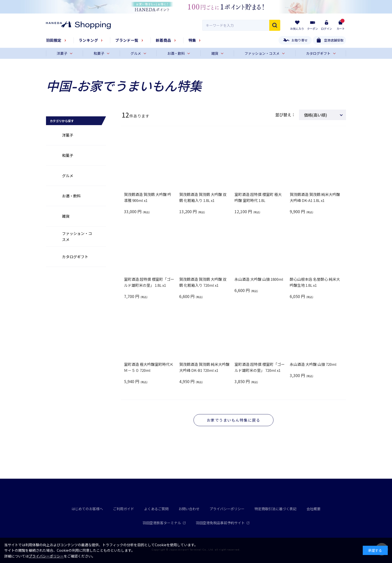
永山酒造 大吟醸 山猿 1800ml (259, 279)
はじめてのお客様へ (87, 509)
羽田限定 (54, 40)
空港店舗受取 (334, 40)
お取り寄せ (300, 40)
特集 (192, 40)
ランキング (88, 40)
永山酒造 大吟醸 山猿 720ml (313, 364)
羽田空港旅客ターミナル (164, 523)
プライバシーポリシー (227, 509)
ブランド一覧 (127, 40)
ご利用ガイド (123, 509)
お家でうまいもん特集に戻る (234, 420)
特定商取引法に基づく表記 (275, 509)
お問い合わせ (189, 509)
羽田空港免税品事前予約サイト (223, 523)
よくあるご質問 (156, 509)
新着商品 (163, 40)
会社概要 (313, 509)
